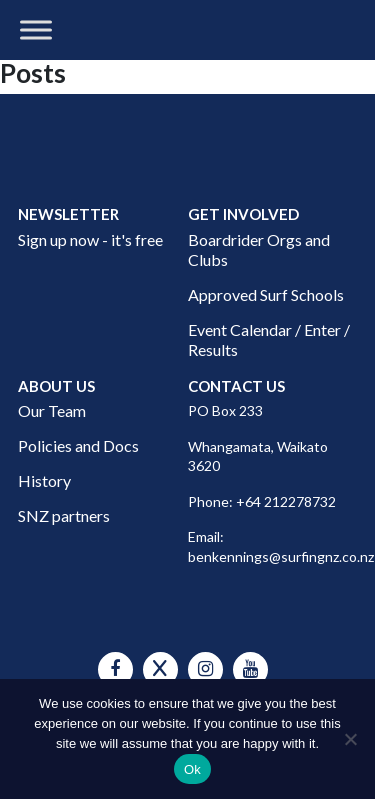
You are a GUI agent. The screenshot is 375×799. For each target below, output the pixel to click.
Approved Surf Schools (266, 294)
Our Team (52, 410)
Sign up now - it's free (90, 239)
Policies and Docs (78, 445)
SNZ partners (64, 515)
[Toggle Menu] (36, 29)
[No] (350, 739)
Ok (192, 769)
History (44, 480)
